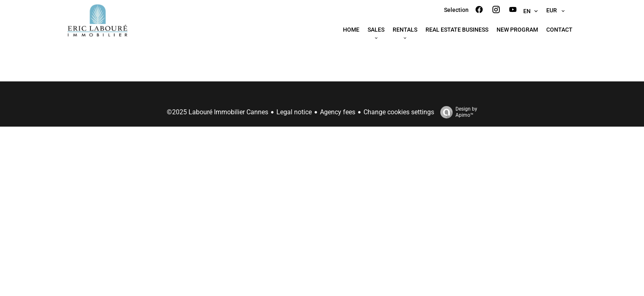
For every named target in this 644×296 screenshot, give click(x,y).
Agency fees (338, 112)
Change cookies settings (399, 112)
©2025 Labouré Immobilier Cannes (217, 112)
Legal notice (294, 112)
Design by (457, 112)
